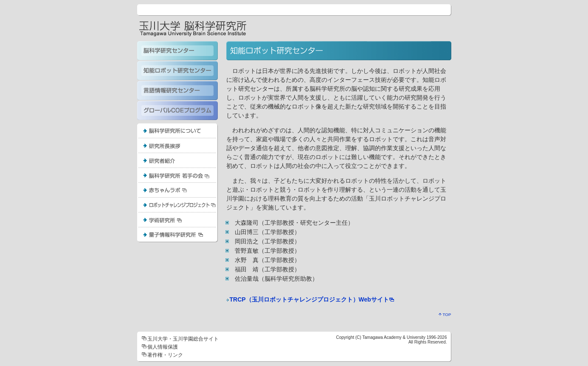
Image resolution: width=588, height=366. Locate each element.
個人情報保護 (163, 347)
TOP (445, 314)
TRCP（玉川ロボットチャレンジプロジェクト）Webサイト (309, 299)
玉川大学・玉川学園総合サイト (183, 339)
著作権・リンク (165, 355)
